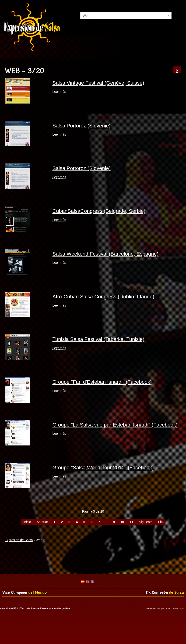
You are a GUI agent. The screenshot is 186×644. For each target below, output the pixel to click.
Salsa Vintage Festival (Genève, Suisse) (98, 83)
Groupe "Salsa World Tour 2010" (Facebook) (103, 468)
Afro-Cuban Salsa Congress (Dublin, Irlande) (103, 297)
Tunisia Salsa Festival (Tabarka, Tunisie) (98, 339)
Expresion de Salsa (19, 540)
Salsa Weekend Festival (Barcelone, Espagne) (105, 254)
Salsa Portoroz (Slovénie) (81, 126)
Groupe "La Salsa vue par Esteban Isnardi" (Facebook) (115, 425)
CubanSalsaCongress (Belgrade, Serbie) (99, 211)
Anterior (42, 522)
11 (132, 522)
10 (122, 522)
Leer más (59, 92)
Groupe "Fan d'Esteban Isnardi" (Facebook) (102, 382)
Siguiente (146, 522)
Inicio (27, 522)
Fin (160, 522)
